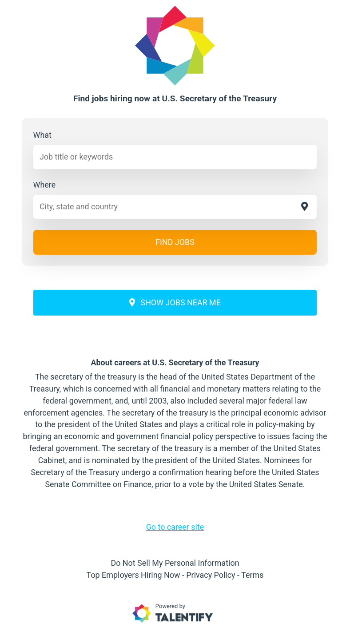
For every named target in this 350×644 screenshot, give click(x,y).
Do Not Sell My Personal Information (175, 563)
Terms (252, 575)
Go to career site (175, 527)
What (42, 135)
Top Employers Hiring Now (133, 575)
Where (45, 185)
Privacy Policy (211, 575)
